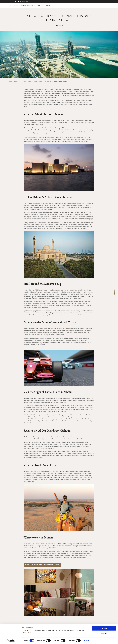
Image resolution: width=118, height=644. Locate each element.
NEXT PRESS (115, 293)
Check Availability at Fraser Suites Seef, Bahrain (43, 565)
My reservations (25, 2)
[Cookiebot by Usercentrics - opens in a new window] (11, 641)
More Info (87, 641)
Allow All (104, 628)
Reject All (104, 633)
